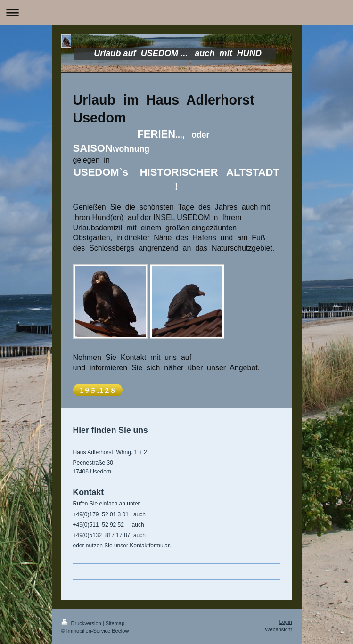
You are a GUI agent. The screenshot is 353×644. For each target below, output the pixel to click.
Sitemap (115, 623)
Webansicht (278, 629)
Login (286, 622)
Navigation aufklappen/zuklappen (176, 12)
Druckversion (82, 623)
